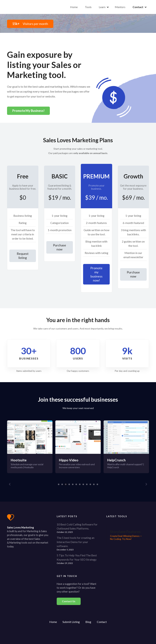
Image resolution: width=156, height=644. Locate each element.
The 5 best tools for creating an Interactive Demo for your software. (76, 542)
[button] (10, 484)
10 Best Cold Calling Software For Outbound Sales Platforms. (77, 526)
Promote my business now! (96, 274)
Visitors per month (30, 24)
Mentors (120, 7)
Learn (102, 7)
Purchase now (60, 247)
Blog (88, 622)
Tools (88, 7)
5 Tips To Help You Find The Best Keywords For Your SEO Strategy (77, 557)
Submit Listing (71, 622)
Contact (138, 7)
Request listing (23, 256)
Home (74, 7)
